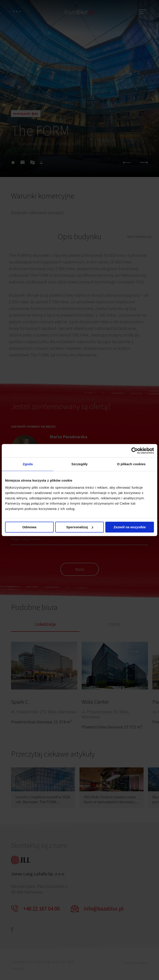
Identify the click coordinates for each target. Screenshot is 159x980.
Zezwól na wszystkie (130, 527)
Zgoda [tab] (28, 464)
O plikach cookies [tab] (131, 464)
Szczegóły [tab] (79, 464)
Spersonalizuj (80, 527)
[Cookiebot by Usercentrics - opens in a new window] (135, 451)
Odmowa (29, 527)
